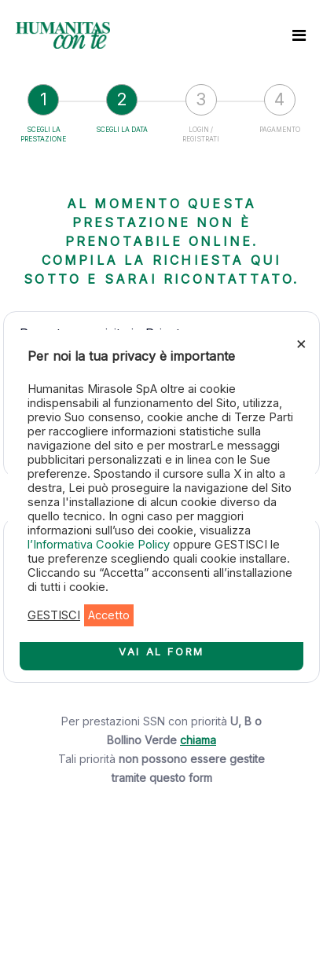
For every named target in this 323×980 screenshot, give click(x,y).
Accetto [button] (109, 615)
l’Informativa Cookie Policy (100, 545)
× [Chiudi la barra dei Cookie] (301, 343)
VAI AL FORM (161, 651)
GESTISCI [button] (54, 615)
